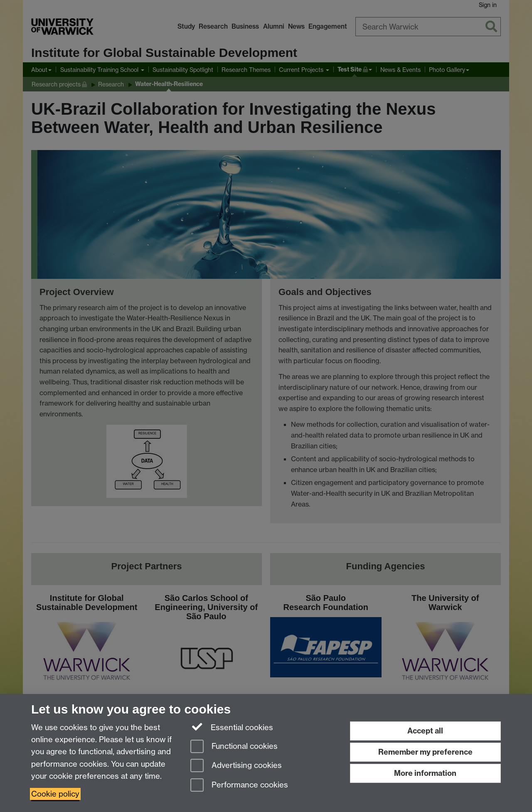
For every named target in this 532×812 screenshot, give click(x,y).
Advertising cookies (236, 766)
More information (425, 773)
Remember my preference (425, 752)
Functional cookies (234, 747)
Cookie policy (55, 794)
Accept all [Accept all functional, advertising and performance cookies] (425, 731)
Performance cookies (239, 786)
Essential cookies (232, 727)
